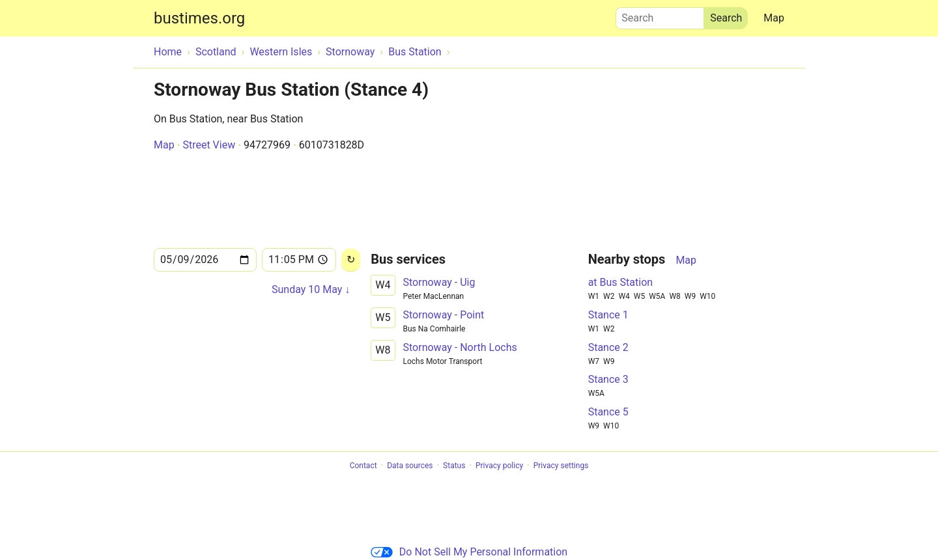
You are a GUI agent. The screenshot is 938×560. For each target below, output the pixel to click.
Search (660, 15)
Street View (209, 145)
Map (774, 18)
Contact (363, 466)
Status (454, 466)
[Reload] (351, 260)
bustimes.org (199, 18)
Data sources (410, 466)
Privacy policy (499, 466)
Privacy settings (561, 466)
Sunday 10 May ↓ (311, 289)
